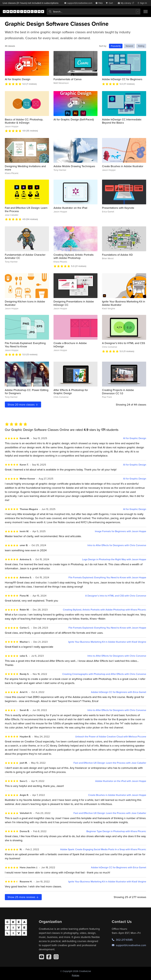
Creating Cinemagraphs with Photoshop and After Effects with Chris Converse (104, 674)
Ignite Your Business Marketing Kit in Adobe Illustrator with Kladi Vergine (107, 642)
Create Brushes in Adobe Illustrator (123, 166)
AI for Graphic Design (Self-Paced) (74, 119)
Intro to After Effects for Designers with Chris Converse (117, 545)
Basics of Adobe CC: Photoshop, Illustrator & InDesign (24, 121)
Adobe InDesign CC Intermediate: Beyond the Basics (122, 121)
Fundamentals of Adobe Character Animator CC (25, 256)
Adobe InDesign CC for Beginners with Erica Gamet (119, 692)
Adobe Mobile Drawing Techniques (74, 166)
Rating (141, 46)
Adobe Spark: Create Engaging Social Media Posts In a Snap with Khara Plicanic (103, 849)
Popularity (116, 46)
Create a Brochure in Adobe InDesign (70, 345)
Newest (129, 46)
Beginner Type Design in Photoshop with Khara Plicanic (116, 831)
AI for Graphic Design (18, 79)
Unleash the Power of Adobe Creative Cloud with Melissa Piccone (111, 737)
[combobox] (94, 12)
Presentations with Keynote (118, 208)
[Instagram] (56, 957)
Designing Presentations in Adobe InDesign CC (74, 303)
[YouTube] (42, 957)
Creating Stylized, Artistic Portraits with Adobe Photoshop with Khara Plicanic (105, 610)
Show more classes (23, 405)
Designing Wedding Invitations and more (25, 168)
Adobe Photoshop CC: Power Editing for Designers (27, 392)
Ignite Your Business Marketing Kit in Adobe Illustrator (124, 303)
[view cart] (110, 3)
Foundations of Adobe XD (117, 255)
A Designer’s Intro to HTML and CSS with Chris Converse (116, 596)
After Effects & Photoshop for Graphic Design (71, 392)
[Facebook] (49, 957)
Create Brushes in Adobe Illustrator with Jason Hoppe (117, 795)
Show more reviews (23, 897)
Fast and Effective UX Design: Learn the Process (26, 209)
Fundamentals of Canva (67, 79)
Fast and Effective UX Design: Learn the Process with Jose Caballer (110, 763)
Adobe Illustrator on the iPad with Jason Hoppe (121, 781)
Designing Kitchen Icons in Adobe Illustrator (25, 303)
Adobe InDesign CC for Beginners (122, 79)
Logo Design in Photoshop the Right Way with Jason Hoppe (114, 559)
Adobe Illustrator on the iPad (70, 208)
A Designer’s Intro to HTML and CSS (124, 343)
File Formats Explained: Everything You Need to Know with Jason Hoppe (107, 577)
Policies (76, 975)
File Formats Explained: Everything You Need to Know (25, 345)
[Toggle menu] (146, 12)
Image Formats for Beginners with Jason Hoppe (121, 531)
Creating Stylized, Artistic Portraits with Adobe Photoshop (74, 256)
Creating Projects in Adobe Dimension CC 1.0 (118, 392)
